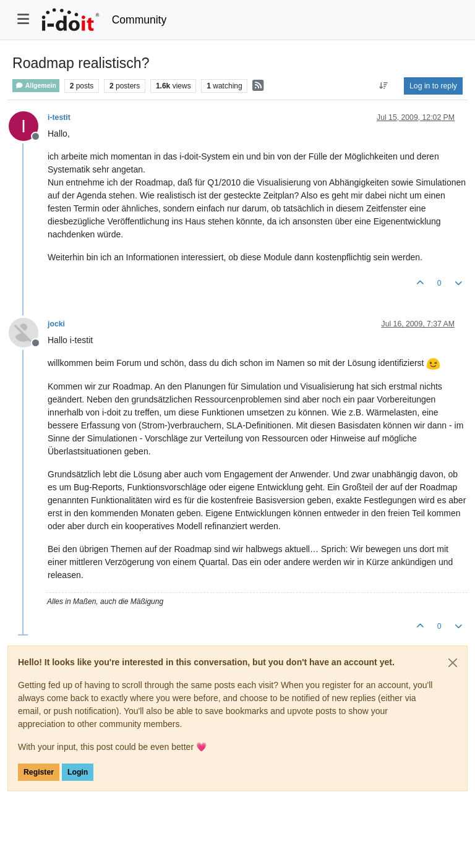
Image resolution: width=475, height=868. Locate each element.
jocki (56, 324)
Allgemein (36, 86)
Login (78, 772)
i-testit (59, 117)
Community (139, 20)
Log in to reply (433, 86)
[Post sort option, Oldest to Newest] (384, 86)
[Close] (453, 663)
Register (39, 772)
